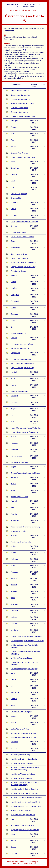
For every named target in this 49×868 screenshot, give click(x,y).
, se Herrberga (19, 462)
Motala (13, 722)
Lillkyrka (14, 624)
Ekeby (13, 241)
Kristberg (14, 535)
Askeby (13, 146)
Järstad (13, 484)
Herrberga (14, 396)
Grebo (13, 321)
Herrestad (14, 402)
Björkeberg (15, 168)
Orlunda (14, 853)
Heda (13, 379)
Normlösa (14, 742)
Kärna (13, 598)
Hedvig (13, 385)
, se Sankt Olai (25, 789)
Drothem (14, 226)
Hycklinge (14, 437)
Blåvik (13, 181)
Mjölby (13, 705)
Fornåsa (14, 288)
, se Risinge (18, 271)
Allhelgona (15, 121)
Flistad (13, 282)
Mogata (14, 716)
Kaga (13, 490)
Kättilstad (14, 604)
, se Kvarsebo (21, 542)
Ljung (13, 673)
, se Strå (16, 198)
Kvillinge (14, 578)
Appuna (14, 127)
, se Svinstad (19, 153)
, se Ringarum (19, 333)
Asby (13, 134)
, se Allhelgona (19, 391)
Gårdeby (14, 338)
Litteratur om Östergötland (20, 99)
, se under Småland (22, 344)
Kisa (12, 508)
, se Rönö (19, 497)
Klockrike (14, 514)
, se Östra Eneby (23, 263)
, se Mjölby (21, 712)
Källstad (14, 585)
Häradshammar (16, 456)
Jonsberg (14, 477)
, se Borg (19, 194)
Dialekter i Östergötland (19, 108)
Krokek (13, 546)
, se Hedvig (22, 763)
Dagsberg (14, 215)
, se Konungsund (27, 527)
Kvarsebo (14, 572)
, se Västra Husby (27, 428)
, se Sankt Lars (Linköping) (23, 157)
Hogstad (14, 409)
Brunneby (14, 202)
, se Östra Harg (23, 368)
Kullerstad (14, 559)
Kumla (13, 566)
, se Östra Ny (23, 815)
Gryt (12, 327)
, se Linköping (24, 222)
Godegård (14, 314)
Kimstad (14, 501)
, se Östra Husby (24, 432)
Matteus (14, 699)
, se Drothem (18, 232)
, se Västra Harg (23, 364)
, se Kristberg (19, 531)
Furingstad (15, 295)
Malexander (15, 692)
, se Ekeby (19, 254)
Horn (13, 415)
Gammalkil (15, 301)
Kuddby (14, 553)
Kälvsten (14, 591)
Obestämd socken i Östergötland (23, 116)
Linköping (14, 630)
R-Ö (24, 50)
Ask (12, 140)
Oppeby (14, 847)
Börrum (13, 209)
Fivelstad (14, 275)
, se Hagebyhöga (20, 349)
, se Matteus (23, 774)
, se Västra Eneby (24, 267)
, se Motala (20, 729)
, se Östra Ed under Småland (22, 237)
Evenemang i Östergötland (20, 95)
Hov (12, 422)
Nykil (13, 819)
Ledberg (14, 617)
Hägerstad (15, 443)
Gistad (13, 308)
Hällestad (14, 449)
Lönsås (13, 680)
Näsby (13, 834)
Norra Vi (14, 748)
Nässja (13, 841)
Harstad (14, 372)
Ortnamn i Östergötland (19, 112)
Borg (13, 187)
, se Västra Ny (21, 810)
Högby (13, 467)
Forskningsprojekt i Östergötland (23, 104)
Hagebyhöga (15, 353)
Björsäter (14, 174)
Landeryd (14, 611)
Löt (12, 686)
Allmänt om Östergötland (20, 91)
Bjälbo (13, 161)
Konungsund (15, 520)
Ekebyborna (15, 247)
